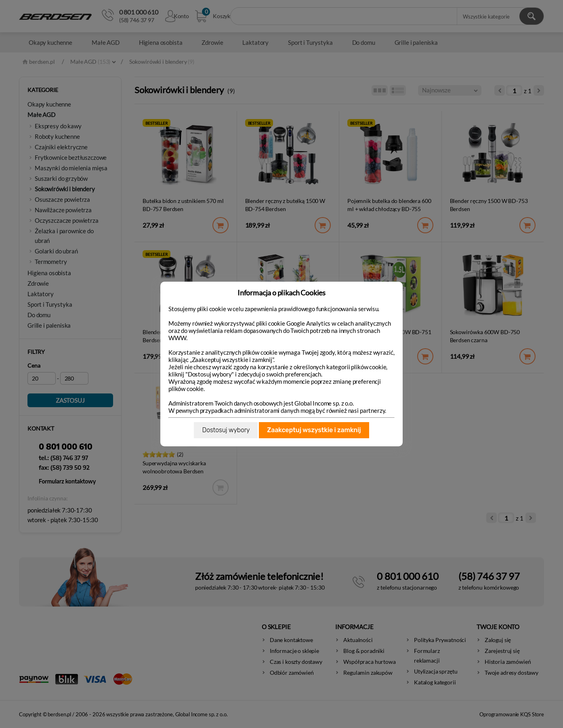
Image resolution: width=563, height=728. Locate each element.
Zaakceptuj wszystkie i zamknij (314, 430)
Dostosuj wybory (226, 430)
